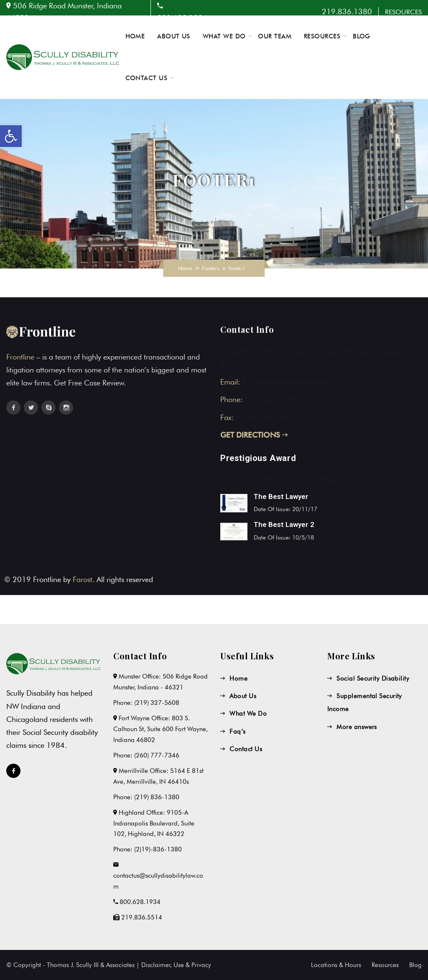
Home (185, 268)
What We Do (248, 714)
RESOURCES (403, 12)
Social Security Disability (373, 679)
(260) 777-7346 (157, 755)
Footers (210, 268)
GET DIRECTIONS (254, 435)
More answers (357, 727)
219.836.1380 (347, 11)
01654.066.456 (272, 399)
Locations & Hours (336, 965)
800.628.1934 (140, 902)
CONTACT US (146, 78)
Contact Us (246, 749)
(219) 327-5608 (157, 703)
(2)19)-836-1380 (158, 849)
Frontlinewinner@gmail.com (288, 382)
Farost (83, 579)
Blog (415, 965)
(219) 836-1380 (157, 797)
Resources (385, 965)
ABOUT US (174, 36)
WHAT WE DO (224, 36)
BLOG (362, 36)
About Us (243, 696)
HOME (135, 36)
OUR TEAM (275, 36)
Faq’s (237, 732)
